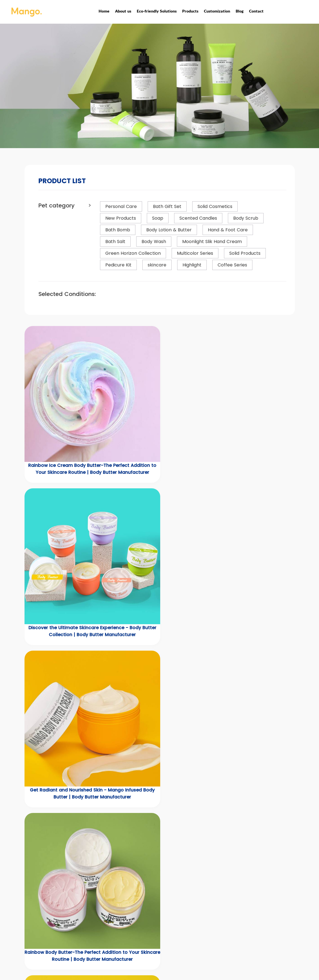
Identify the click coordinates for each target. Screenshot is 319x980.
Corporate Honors (168, 915)
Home (104, 11)
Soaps (108, 936)
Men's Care (114, 929)
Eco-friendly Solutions (157, 11)
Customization (217, 11)
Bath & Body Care (120, 922)
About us (123, 11)
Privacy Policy (164, 930)
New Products (116, 907)
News (205, 907)
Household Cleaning (122, 950)
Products (190, 11)
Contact (256, 11)
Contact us (211, 914)
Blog (240, 11)
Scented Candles (119, 943)
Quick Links (215, 896)
